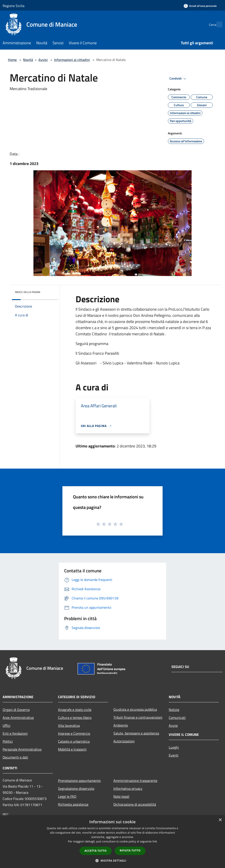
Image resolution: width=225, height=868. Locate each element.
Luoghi (174, 747)
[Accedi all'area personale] (200, 6)
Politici (8, 741)
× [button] (220, 820)
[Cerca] (217, 24)
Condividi (178, 79)
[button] (112, 861)
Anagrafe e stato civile (75, 710)
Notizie (174, 710)
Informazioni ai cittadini (72, 60)
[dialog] (112, 842)
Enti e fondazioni (15, 733)
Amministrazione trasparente (135, 781)
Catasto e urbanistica (74, 741)
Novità (28, 60)
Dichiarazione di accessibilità (135, 804)
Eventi (174, 755)
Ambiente (121, 725)
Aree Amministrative (18, 718)
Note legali (121, 796)
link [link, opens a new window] (155, 841)
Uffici (6, 725)
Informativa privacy (128, 788)
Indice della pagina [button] (28, 292)
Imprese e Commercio (74, 733)
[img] (49, 291)
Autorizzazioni (124, 741)
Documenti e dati (15, 757)
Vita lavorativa (69, 725)
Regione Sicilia (14, 6)
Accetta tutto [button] (96, 851)
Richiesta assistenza (73, 804)
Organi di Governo (16, 710)
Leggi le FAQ (67, 796)
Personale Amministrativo (22, 749)
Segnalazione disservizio (76, 788)
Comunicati (177, 718)
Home (12, 60)
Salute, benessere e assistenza (136, 733)
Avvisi (43, 60)
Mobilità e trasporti (72, 749)
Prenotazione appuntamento (79, 781)
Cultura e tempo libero (75, 718)
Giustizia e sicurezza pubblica (135, 709)
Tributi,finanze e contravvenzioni (138, 717)
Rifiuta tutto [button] (130, 850)
